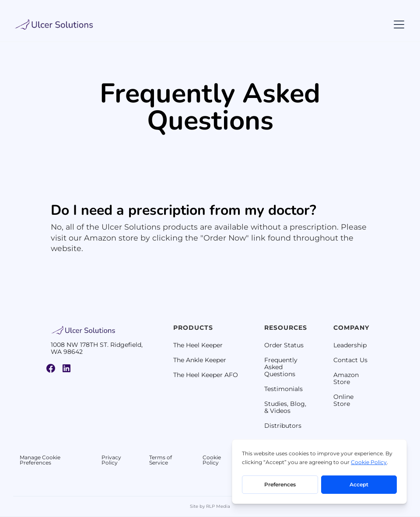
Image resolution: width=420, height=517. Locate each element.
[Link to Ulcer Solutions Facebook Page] (51, 368)
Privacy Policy (111, 460)
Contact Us (350, 360)
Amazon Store (346, 378)
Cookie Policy (212, 460)
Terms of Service (161, 460)
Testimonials (283, 389)
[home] (54, 24)
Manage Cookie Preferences (40, 460)
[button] (397, 24)
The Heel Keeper (198, 345)
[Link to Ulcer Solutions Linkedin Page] (66, 368)
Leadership (350, 345)
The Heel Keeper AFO (206, 375)
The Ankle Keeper (200, 360)
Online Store (343, 400)
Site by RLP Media (210, 506)
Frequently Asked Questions (281, 367)
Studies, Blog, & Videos (285, 407)
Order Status (284, 345)
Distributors (283, 426)
